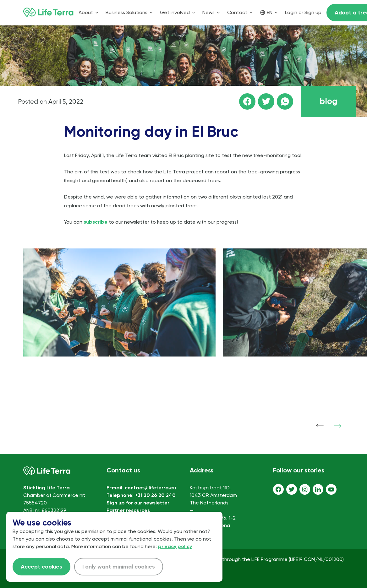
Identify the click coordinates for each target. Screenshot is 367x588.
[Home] (48, 13)
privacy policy (175, 546)
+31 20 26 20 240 (155, 495)
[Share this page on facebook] (247, 101)
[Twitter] (292, 489)
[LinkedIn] (318, 489)
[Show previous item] (320, 426)
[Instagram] (305, 489)
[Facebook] (278, 489)
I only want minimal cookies (119, 567)
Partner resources (128, 510)
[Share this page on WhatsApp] (285, 101)
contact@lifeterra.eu (150, 488)
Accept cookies (41, 567)
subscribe (96, 222)
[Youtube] (331, 489)
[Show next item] (337, 426)
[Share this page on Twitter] (266, 101)
